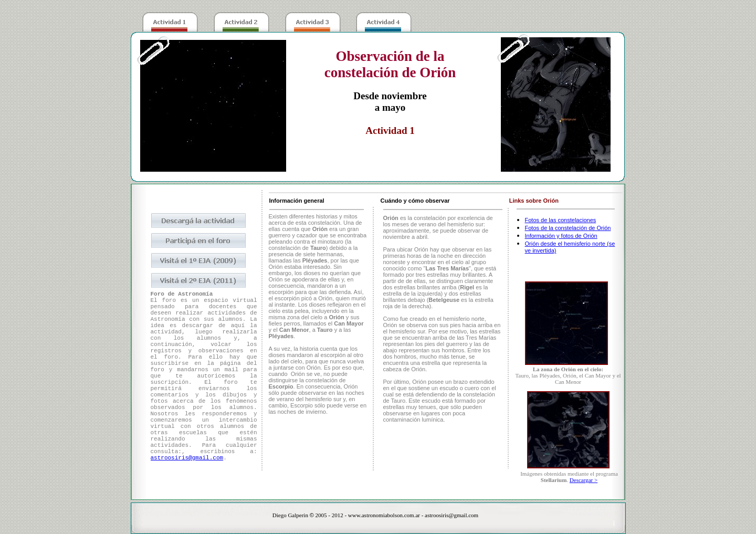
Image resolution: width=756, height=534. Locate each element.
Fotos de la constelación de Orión (568, 228)
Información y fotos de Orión (561, 236)
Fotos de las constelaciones (561, 220)
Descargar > (584, 480)
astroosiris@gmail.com (187, 458)
